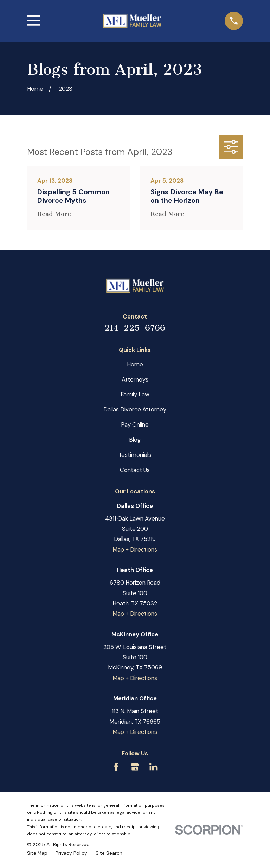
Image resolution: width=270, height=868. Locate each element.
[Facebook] (116, 767)
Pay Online (135, 424)
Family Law (135, 394)
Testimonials (135, 455)
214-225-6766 (135, 328)
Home (135, 364)
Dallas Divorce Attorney (135, 409)
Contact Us (135, 470)
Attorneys (135, 379)
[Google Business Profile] (135, 767)
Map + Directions (135, 549)
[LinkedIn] (153, 767)
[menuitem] (37, 853)
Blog (135, 440)
